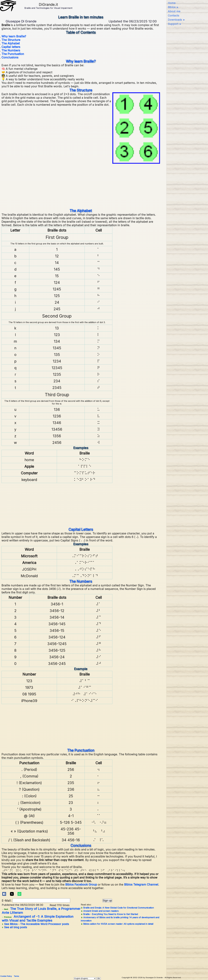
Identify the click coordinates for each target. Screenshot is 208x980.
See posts (35, 924)
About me (174, 11)
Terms (16, 976)
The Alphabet (11, 43)
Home (172, 3)
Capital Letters (81, 529)
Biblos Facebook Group (81, 884)
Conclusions (10, 57)
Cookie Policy (6, 976)
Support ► (175, 24)
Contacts (173, 16)
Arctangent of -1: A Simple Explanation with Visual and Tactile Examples (38, 918)
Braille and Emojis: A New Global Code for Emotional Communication (117, 908)
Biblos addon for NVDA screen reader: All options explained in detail (117, 924)
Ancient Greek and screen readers (100, 911)
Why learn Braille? (14, 36)
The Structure (11, 40)
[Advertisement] (81, 186)
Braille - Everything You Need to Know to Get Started (109, 914)
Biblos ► (173, 7)
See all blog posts (14, 927)
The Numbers (11, 50)
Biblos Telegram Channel (141, 884)
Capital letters (11, 47)
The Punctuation (13, 54)
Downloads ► (177, 20)
